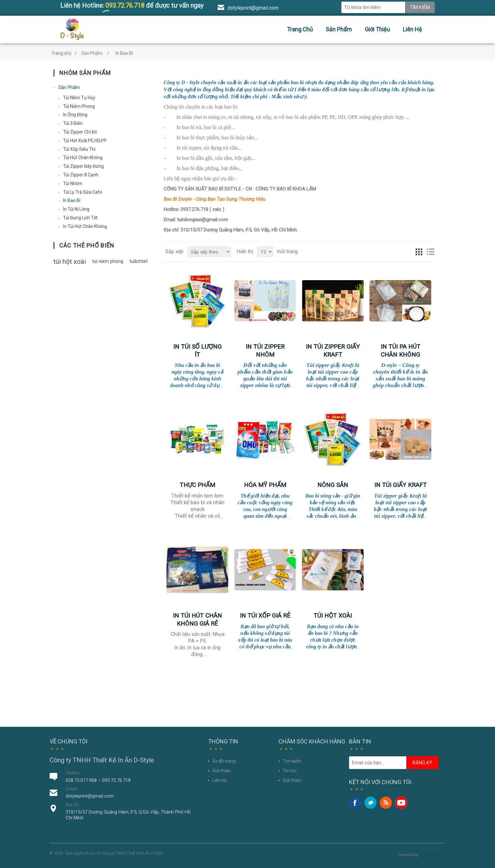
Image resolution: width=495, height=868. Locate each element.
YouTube (401, 803)
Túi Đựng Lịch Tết (80, 218)
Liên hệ (412, 29)
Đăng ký (422, 763)
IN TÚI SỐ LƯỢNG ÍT (197, 351)
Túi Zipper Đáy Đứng (83, 166)
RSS (386, 803)
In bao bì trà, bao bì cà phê (204, 127)
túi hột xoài (70, 262)
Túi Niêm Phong (79, 106)
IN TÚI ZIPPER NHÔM (265, 351)
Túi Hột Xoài (333, 616)
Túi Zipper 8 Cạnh (81, 175)
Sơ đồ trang (224, 761)
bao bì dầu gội (197, 158)
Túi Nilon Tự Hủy (79, 98)
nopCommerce (432, 855)
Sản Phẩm (339, 29)
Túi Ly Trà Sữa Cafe (83, 192)
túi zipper (191, 148)
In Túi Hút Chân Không (85, 226)
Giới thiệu (377, 29)
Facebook (355, 803)
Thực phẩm (197, 485)
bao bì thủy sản (238, 138)
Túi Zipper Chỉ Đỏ (80, 132)
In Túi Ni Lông (76, 209)
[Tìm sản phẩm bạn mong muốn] (373, 7)
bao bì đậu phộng (200, 168)
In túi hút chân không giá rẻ (197, 620)
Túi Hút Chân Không (83, 158)
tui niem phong (108, 261)
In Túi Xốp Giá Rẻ (265, 616)
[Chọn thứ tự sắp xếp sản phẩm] (209, 252)
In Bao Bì (72, 200)
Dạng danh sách (430, 252)
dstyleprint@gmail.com (253, 8)
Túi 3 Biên (73, 123)
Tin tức (290, 771)
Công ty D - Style (182, 82)
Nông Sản (333, 485)
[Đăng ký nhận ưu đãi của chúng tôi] (378, 763)
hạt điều (230, 168)
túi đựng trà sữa (221, 148)
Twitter (370, 803)
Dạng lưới (419, 252)
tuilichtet (139, 261)
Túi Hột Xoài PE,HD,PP (85, 141)
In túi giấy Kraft (401, 485)
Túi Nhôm (73, 183)
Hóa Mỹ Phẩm (265, 485)
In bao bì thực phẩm (198, 138)
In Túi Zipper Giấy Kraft (333, 351)
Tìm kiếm (420, 7)
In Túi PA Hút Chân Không (401, 351)
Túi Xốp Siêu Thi (79, 149)
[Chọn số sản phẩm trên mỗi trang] (265, 252)
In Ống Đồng (75, 115)
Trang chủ (300, 29)
